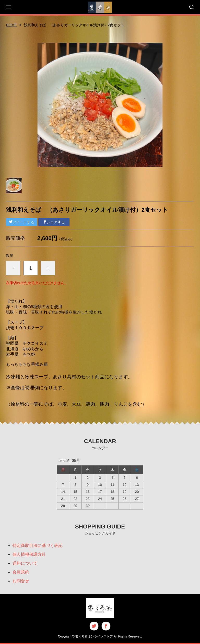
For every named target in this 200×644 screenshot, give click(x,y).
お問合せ (21, 581)
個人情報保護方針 (29, 554)
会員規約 (21, 572)
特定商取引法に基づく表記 (37, 546)
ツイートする (22, 222)
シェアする (54, 222)
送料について (25, 563)
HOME (11, 25)
